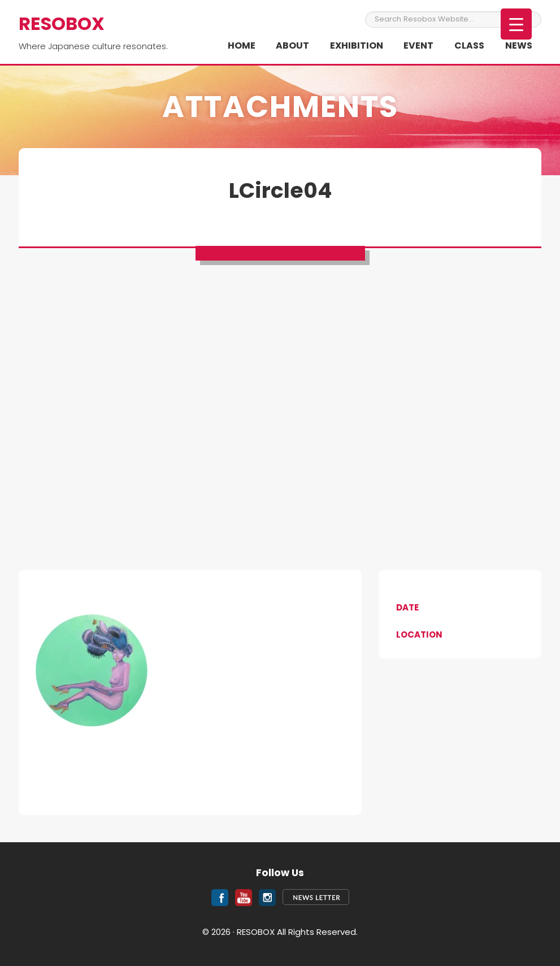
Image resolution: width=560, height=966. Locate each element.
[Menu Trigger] (516, 24)
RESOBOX (62, 23)
